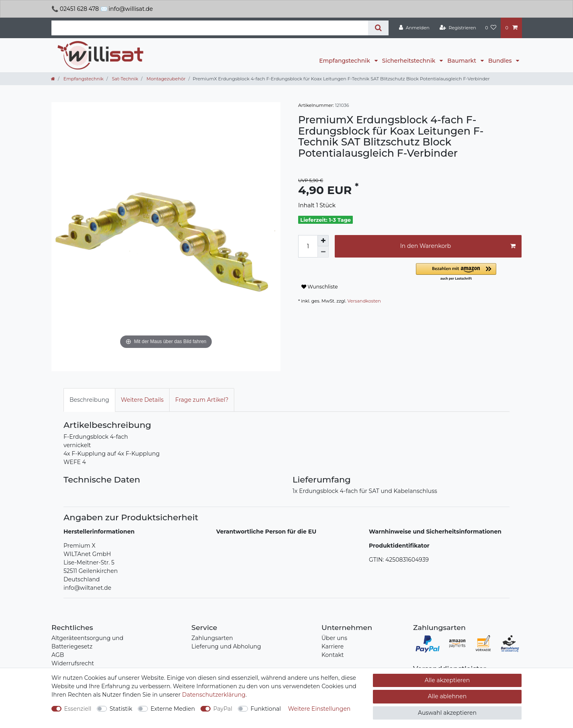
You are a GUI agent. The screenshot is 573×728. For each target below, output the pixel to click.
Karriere (333, 646)
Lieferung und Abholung (226, 646)
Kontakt (333, 655)
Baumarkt (462, 61)
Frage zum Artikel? (202, 400)
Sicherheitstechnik (409, 61)
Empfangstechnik (345, 61)
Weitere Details (142, 400)
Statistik (121, 709)
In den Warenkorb (458, 246)
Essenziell (78, 709)
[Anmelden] (414, 28)
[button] (469, 272)
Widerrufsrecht (73, 663)
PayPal (223, 709)
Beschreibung (89, 400)
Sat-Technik (124, 79)
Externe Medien (173, 709)
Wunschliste (320, 287)
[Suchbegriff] (210, 28)
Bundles (501, 61)
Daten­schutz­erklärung (214, 695)
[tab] (89, 400)
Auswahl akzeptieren (447, 713)
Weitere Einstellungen (319, 709)
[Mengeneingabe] (308, 246)
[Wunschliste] (491, 28)
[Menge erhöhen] (323, 241)
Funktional (266, 709)
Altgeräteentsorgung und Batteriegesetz (87, 642)
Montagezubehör (166, 79)
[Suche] (378, 28)
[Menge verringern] (323, 252)
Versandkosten (364, 301)
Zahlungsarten (212, 638)
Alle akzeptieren (447, 680)
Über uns (334, 638)
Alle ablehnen (447, 696)
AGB (58, 655)
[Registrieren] (458, 28)
